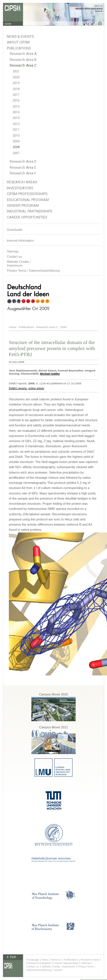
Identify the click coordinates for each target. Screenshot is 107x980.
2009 (16, 141)
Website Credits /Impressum (19, 264)
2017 (16, 95)
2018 (16, 89)
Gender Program (23, 205)
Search (58, 970)
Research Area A (23, 54)
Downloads (15, 230)
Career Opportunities (27, 217)
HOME (8, 24)
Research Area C (23, 65)
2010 (16, 136)
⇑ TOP (11, 957)
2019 (16, 83)
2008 (16, 147)
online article (36, 388)
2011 (16, 130)
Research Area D (23, 162)
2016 (16, 101)
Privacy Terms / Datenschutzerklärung (33, 271)
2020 (16, 77)
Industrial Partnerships (30, 211)
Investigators (20, 188)
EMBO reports (18, 388)
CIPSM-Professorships (27, 194)
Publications (19, 48)
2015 (16, 107)
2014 (16, 112)
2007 (16, 153)
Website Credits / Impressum (58, 967)
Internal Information (20, 240)
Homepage (33, 960)
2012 (16, 124)
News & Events (20, 36)
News (45, 960)
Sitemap (13, 251)
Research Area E (23, 168)
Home (13, 327)
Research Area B (23, 60)
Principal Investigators (39, 963)
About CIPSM (18, 42)
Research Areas (22, 182)
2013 (16, 118)
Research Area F (23, 173)
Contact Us (33, 967)
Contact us (14, 257)
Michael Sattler (50, 374)
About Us (56, 960)
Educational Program (28, 200)
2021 (16, 71)
